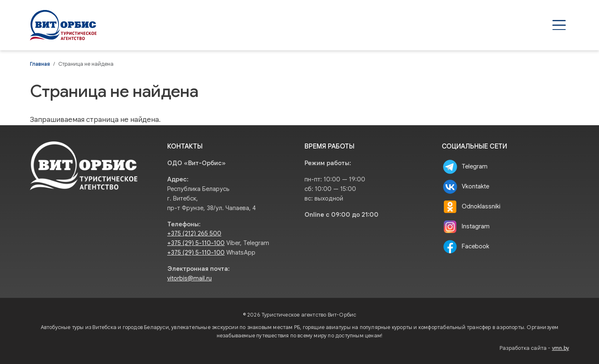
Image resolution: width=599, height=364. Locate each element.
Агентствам (401, 25)
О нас (500, 25)
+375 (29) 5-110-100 (196, 243)
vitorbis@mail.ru (189, 278)
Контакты (543, 25)
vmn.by (561, 348)
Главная (40, 64)
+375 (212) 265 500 (194, 233)
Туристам (455, 25)
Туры (354, 25)
